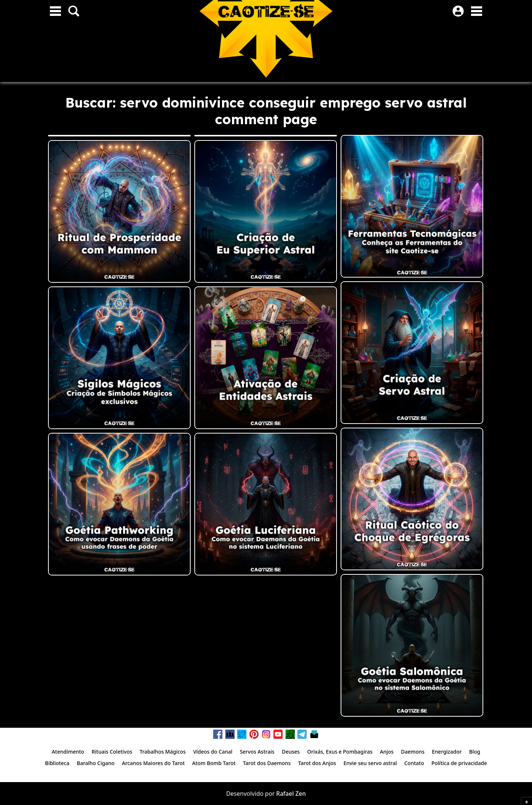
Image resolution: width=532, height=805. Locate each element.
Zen (300, 794)
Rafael (285, 794)
